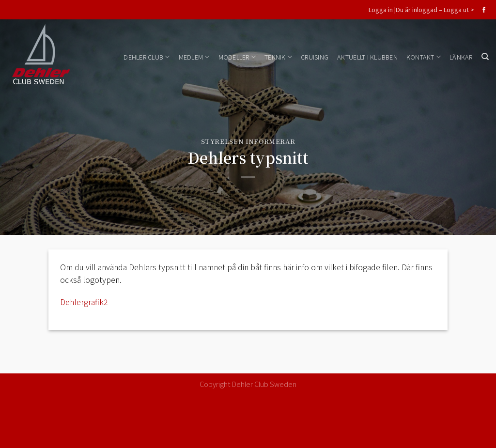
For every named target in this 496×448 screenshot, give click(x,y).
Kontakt (424, 57)
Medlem (194, 57)
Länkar (461, 57)
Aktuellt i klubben (367, 57)
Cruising (315, 57)
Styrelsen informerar (248, 141)
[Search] (485, 57)
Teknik (278, 57)
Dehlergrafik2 (84, 302)
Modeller (237, 57)
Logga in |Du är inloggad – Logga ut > (421, 9)
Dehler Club (147, 57)
